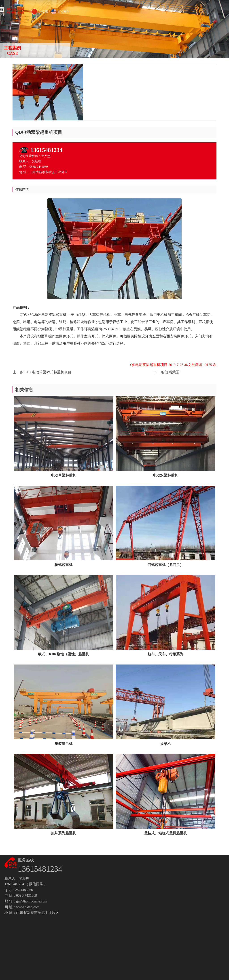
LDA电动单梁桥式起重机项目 (48, 372)
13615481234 (46, 150)
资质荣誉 (172, 372)
